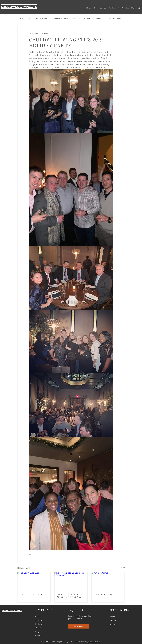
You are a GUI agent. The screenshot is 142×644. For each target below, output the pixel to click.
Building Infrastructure (38, 18)
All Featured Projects (60, 18)
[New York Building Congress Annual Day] (71, 581)
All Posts (21, 18)
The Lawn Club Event (34, 594)
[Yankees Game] (108, 581)
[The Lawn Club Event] (34, 581)
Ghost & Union (94, 641)
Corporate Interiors (113, 18)
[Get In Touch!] (79, 626)
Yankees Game (103, 594)
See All (122, 567)
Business (88, 18)
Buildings (76, 18)
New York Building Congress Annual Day (69, 596)
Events (99, 18)
